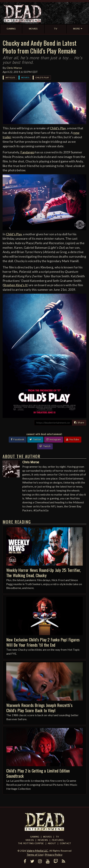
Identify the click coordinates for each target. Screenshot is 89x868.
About (52, 844)
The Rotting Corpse (31, 844)
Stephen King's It (15, 285)
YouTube (73, 440)
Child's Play (42, 78)
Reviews (43, 840)
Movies (25, 78)
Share (79, 423)
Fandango (27, 152)
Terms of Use (35, 854)
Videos (30, 840)
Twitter (35, 440)
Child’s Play (58, 128)
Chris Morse (14, 68)
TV (57, 837)
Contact (65, 844)
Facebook (18, 440)
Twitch (45, 446)
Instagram (54, 440)
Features (58, 840)
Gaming (35, 837)
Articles (10, 78)
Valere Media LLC (37, 850)
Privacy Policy (54, 854)
